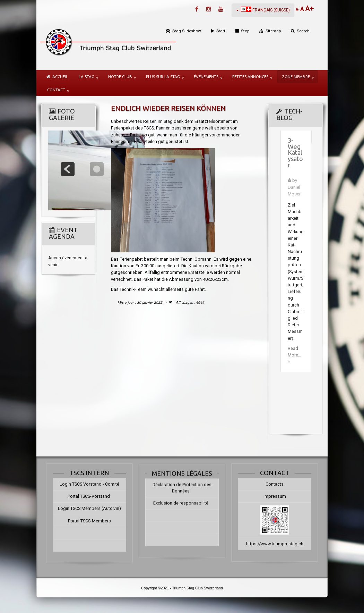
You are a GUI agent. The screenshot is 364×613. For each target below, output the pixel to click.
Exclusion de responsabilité (181, 508)
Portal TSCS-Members (84, 521)
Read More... (294, 355)
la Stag (86, 77)
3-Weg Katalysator (295, 153)
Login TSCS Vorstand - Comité (84, 484)
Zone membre (296, 77)
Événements (206, 77)
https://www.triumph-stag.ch (281, 544)
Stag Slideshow (187, 31)
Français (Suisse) (263, 10)
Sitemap (273, 31)
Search (303, 31)
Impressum (281, 496)
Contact (56, 90)
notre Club (120, 77)
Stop (245, 31)
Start (221, 31)
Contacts (280, 484)
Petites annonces (250, 77)
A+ (309, 9)
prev (68, 169)
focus (97, 169)
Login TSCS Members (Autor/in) (84, 508)
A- (298, 10)
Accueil (60, 77)
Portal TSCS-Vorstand (83, 496)
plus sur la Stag (163, 77)
